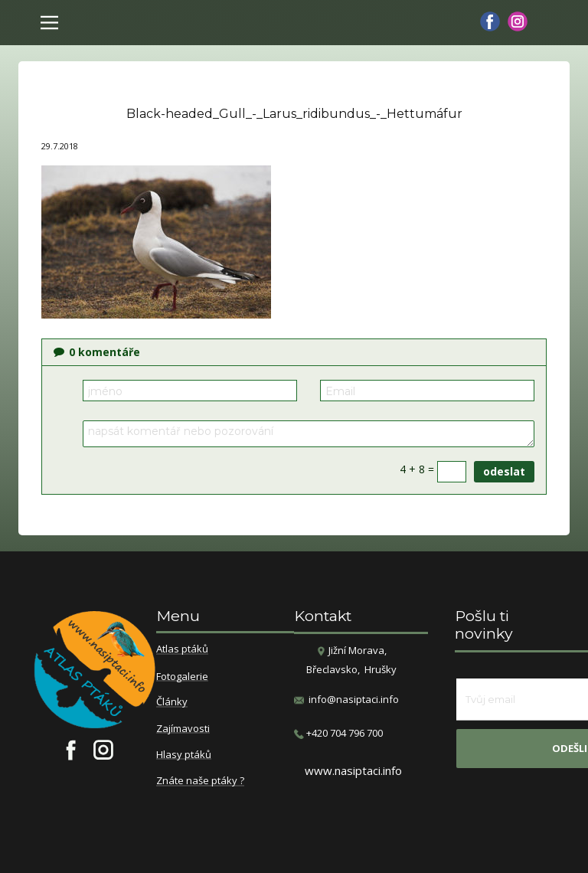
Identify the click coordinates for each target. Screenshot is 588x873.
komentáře (97, 352)
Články (172, 702)
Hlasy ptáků (184, 755)
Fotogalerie (182, 677)
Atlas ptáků (182, 649)
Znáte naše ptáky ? (200, 781)
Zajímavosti (183, 729)
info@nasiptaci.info (354, 699)
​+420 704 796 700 (338, 733)
